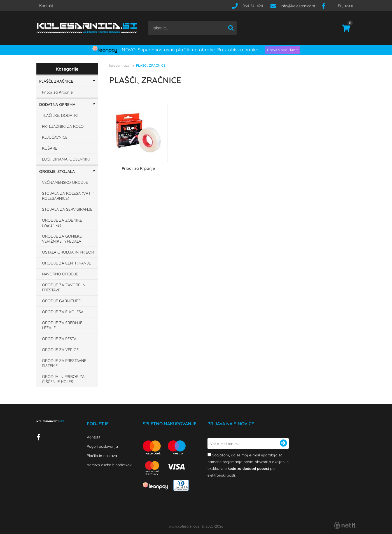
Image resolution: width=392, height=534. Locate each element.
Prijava (345, 6)
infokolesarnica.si (298, 6)
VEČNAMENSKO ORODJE (65, 182)
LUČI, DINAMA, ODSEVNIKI (66, 159)
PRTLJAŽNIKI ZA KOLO (63, 126)
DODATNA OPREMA (57, 105)
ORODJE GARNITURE (61, 301)
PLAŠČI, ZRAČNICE (56, 81)
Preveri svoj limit (282, 50)
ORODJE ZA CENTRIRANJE (66, 263)
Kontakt (46, 6)
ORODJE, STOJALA (57, 171)
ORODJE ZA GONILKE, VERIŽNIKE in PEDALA (62, 239)
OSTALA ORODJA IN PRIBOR (68, 252)
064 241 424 (253, 6)
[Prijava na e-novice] (283, 444)
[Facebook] (326, 6)
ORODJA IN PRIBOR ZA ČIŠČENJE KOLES (63, 379)
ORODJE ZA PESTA (59, 339)
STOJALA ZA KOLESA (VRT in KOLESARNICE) (68, 196)
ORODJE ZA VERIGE (60, 350)
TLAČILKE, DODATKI (60, 115)
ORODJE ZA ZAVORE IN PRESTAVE (64, 287)
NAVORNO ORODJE (60, 274)
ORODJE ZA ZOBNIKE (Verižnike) (62, 223)
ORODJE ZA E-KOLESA (63, 312)
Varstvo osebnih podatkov (109, 465)
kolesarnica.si (120, 65)
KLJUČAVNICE (55, 137)
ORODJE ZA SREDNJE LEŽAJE (62, 325)
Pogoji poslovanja (102, 446)
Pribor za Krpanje (57, 92)
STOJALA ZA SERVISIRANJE (67, 209)
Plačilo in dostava (102, 456)
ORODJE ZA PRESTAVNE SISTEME (64, 363)
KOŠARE (50, 148)
